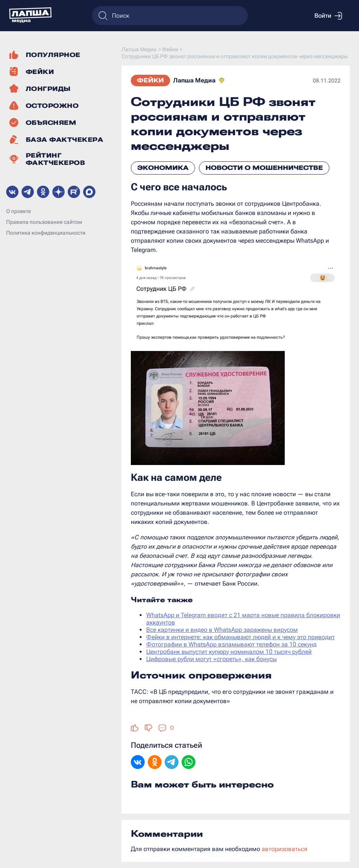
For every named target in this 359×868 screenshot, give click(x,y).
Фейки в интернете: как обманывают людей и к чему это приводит (240, 637)
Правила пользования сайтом (44, 222)
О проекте (18, 211)
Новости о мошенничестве (264, 168)
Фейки (150, 80)
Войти (328, 16)
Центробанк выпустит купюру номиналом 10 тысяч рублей (229, 652)
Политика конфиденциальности (46, 233)
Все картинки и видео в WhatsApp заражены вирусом (222, 630)
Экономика (163, 168)
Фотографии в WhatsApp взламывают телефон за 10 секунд (231, 644)
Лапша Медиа (194, 80)
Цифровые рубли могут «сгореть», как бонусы (211, 659)
